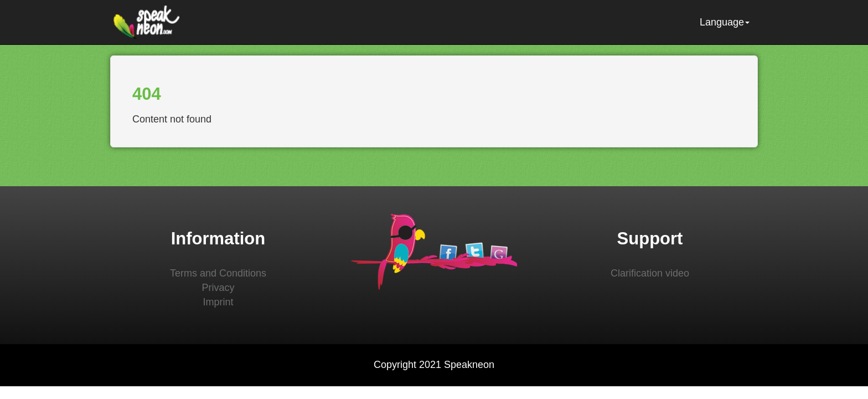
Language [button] (725, 22)
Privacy (218, 288)
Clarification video (650, 273)
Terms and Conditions (218, 273)
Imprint (218, 302)
